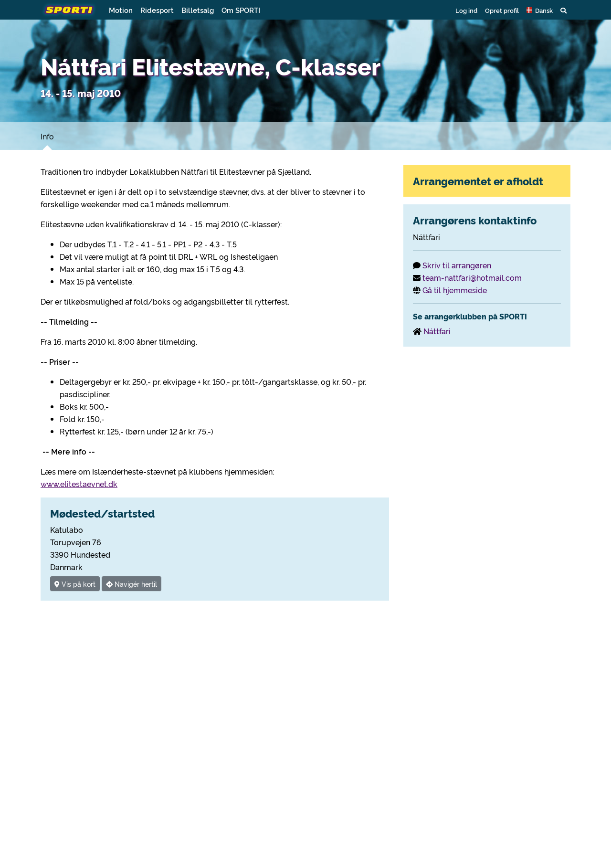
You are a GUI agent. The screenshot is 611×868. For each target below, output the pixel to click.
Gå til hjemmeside (455, 290)
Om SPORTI (241, 10)
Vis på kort (75, 584)
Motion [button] (121, 10)
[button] (540, 10)
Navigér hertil (132, 584)
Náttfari (437, 331)
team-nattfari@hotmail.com (472, 277)
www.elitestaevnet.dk (79, 484)
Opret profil (502, 10)
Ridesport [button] (157, 10)
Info (47, 136)
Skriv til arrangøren (457, 265)
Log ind (466, 10)
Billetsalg (198, 10)
